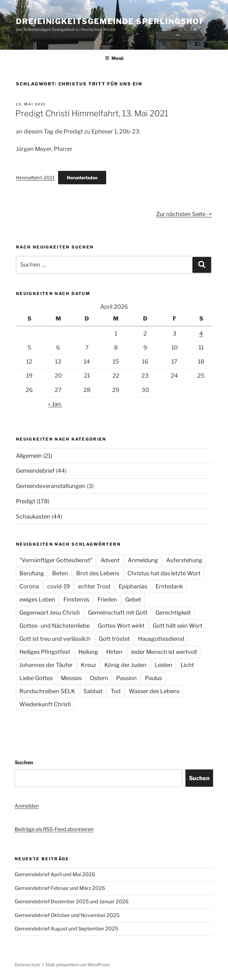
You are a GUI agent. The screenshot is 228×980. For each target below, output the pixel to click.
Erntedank (169, 586)
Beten (60, 573)
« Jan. (55, 404)
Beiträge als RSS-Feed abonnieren (54, 829)
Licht (187, 665)
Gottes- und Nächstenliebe (55, 626)
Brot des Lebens (98, 573)
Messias (71, 678)
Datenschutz (27, 965)
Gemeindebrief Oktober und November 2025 (67, 915)
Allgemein (29, 456)
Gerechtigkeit (173, 613)
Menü (114, 58)
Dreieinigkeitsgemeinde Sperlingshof (110, 21)
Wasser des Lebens (154, 691)
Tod (116, 691)
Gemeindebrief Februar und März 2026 (60, 888)
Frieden (107, 599)
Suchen (24, 763)
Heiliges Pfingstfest (45, 652)
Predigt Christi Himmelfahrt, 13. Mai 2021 (92, 113)
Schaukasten (33, 517)
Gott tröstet (114, 639)
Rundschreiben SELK (47, 691)
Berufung (32, 573)
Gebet (133, 599)
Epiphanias (133, 586)
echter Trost (94, 586)
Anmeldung (143, 560)
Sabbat (93, 691)
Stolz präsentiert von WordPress (78, 965)
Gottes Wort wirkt (121, 626)
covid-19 (59, 586)
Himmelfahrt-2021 (35, 178)
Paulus (154, 678)
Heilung (88, 652)
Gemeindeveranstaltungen (51, 486)
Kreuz (89, 665)
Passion (126, 678)
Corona (29, 586)
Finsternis (76, 599)
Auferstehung (184, 560)
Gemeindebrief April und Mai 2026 (55, 874)
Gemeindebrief (35, 471)
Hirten (114, 652)
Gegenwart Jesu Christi (50, 613)
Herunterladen (82, 178)
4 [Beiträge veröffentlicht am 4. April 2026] (201, 333)
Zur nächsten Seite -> (184, 214)
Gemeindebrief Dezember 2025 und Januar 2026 (72, 902)
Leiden (164, 665)
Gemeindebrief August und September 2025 (66, 929)
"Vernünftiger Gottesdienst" (56, 560)
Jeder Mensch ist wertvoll (164, 652)
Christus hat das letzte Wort (164, 573)
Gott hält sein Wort (178, 626)
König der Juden (125, 665)
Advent (110, 560)
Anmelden (27, 806)
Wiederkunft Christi (45, 704)
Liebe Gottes (36, 678)
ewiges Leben (37, 599)
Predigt (26, 501)
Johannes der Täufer (46, 665)
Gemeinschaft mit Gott (118, 613)
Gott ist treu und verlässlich (55, 639)
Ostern (99, 678)
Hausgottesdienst (161, 639)
